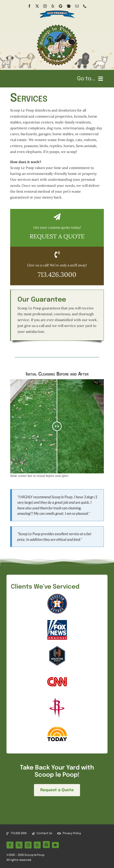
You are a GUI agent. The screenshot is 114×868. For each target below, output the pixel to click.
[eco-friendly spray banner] (57, 10)
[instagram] (45, 6)
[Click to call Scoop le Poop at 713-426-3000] (57, 272)
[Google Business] (61, 6)
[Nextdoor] (69, 6)
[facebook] (29, 6)
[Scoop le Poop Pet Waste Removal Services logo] (57, 25)
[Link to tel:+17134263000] (57, 254)
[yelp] (53, 6)
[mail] (77, 6)
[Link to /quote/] (57, 217)
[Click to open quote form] (57, 233)
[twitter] (37, 6)
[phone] (85, 6)
